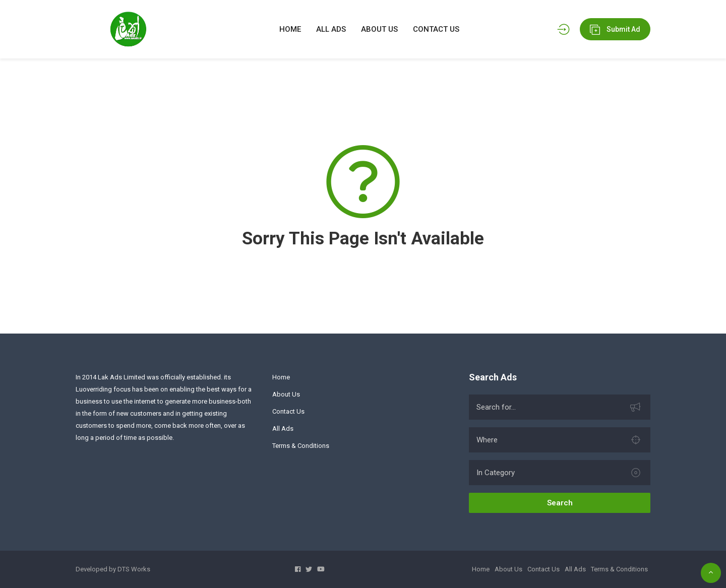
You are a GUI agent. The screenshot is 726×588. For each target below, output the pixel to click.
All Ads (283, 429)
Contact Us (288, 411)
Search (560, 503)
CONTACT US (436, 29)
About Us (286, 394)
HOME (290, 29)
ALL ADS (331, 29)
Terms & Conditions (301, 446)
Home (281, 377)
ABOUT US (379, 29)
